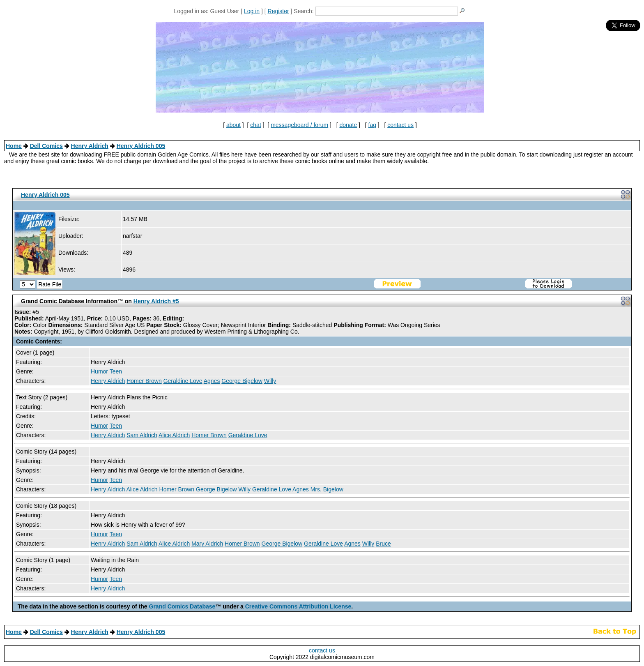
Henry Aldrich (90, 146)
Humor (99, 371)
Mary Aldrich (207, 544)
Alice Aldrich (174, 435)
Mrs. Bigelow (327, 489)
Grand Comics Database (182, 606)
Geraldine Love (183, 381)
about (233, 125)
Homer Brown (144, 381)
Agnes (212, 381)
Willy (270, 381)
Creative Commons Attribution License (298, 606)
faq (372, 125)
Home (14, 146)
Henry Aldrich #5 (156, 301)
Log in (252, 11)
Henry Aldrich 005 (141, 146)
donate (348, 125)
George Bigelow (242, 381)
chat (255, 125)
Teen (116, 371)
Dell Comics (46, 146)
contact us (400, 125)
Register (278, 11)
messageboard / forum (299, 125)
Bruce (383, 544)
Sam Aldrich (142, 435)
